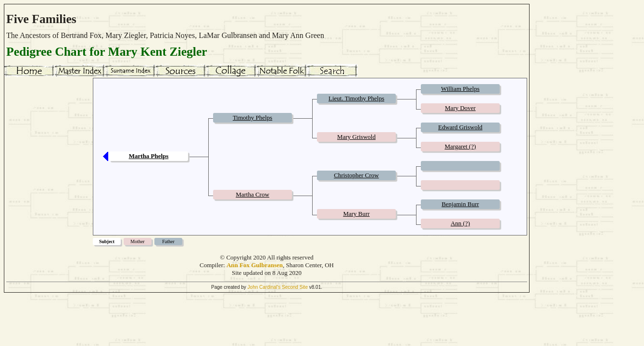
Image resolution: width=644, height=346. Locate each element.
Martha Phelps (149, 156)
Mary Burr (356, 214)
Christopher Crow (356, 175)
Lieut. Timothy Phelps (356, 98)
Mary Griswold (356, 137)
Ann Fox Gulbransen (255, 265)
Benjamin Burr (460, 204)
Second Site (295, 287)
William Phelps (460, 89)
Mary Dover (460, 108)
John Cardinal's (264, 287)
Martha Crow (253, 194)
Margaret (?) (460, 146)
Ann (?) (460, 223)
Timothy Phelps (253, 117)
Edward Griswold (460, 127)
